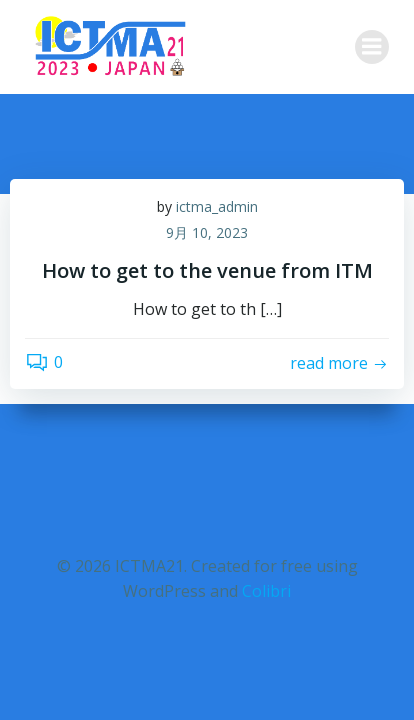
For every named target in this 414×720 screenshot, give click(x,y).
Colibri (266, 591)
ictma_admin (217, 206)
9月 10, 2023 (207, 232)
